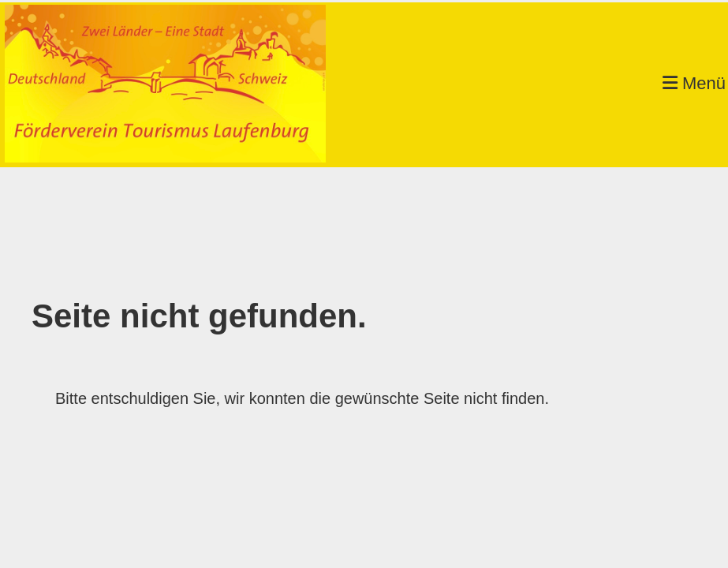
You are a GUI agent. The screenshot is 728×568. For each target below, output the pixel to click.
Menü (694, 83)
